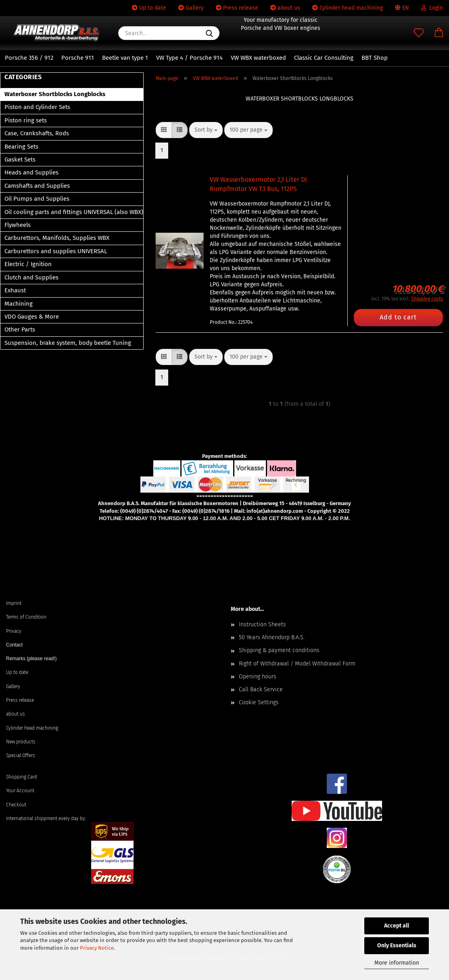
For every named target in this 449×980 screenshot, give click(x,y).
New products (21, 742)
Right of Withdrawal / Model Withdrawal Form (297, 664)
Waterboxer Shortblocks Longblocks (55, 94)
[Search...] (209, 33)
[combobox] (206, 130)
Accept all (397, 926)
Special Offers (21, 755)
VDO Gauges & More (32, 317)
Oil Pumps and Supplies (37, 199)
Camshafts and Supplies (37, 186)
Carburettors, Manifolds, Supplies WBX (57, 238)
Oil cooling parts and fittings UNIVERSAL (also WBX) (74, 212)
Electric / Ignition (28, 264)
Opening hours (258, 677)
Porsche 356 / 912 (29, 58)
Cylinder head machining (348, 8)
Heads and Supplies (31, 172)
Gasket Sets (20, 159)
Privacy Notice (97, 948)
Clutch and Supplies (31, 277)
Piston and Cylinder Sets (37, 107)
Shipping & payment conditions (279, 650)
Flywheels (18, 225)
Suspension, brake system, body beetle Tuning (68, 343)
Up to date (149, 8)
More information (397, 963)
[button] (439, 33)
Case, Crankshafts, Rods (37, 133)
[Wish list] (419, 33)
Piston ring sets (26, 120)
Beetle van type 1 (125, 58)
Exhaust (15, 290)
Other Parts (20, 329)
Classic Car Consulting (324, 58)
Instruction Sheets (262, 624)
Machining (19, 304)
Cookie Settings (259, 702)
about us (285, 8)
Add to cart (398, 317)
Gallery (191, 8)
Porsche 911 (78, 58)
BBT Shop (375, 58)
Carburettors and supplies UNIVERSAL (56, 251)
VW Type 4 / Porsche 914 (189, 58)
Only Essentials (397, 945)
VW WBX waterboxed (258, 58)
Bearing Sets (21, 147)
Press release (237, 8)
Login (432, 8)
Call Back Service (261, 689)
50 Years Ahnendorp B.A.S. (272, 637)
